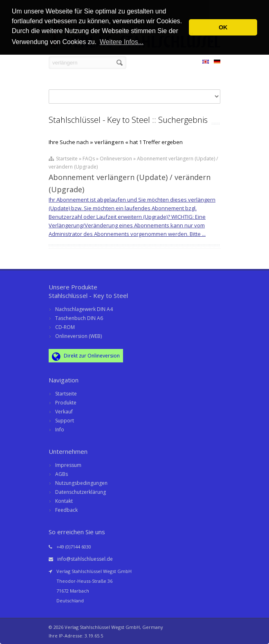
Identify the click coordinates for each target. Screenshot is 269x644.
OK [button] (223, 27)
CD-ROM (65, 327)
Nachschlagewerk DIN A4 (84, 309)
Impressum (68, 465)
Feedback (66, 510)
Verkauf (64, 412)
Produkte (66, 403)
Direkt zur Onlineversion (86, 356)
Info (60, 430)
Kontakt (64, 501)
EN (206, 63)
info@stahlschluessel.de (85, 559)
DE (217, 63)
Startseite (66, 394)
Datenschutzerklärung (81, 492)
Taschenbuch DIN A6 (79, 318)
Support (65, 421)
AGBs (62, 474)
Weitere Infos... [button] (122, 42)
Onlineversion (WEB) (78, 336)
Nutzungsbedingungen (81, 483)
